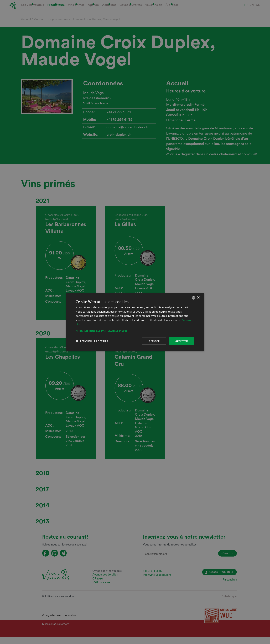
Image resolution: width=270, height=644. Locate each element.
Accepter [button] (182, 341)
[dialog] (135, 322)
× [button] (198, 298)
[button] (135, 331)
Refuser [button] (154, 341)
